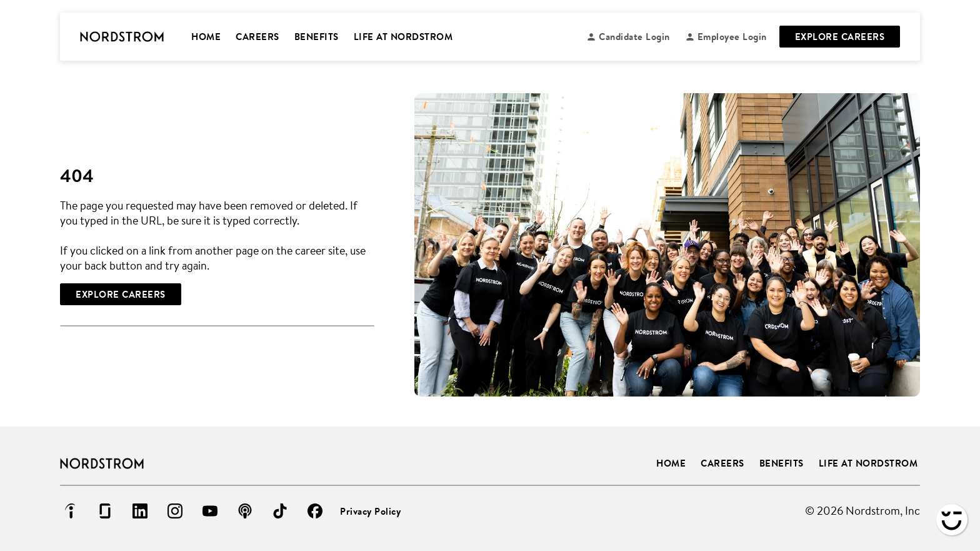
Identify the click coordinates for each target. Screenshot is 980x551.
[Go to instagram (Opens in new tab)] (175, 511)
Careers (722, 463)
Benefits (782, 463)
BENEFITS (317, 37)
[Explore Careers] (121, 294)
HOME (206, 37)
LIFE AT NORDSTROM (403, 37)
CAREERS (257, 37)
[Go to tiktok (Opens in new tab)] (280, 511)
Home (671, 463)
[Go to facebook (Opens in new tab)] (315, 511)
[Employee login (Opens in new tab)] (726, 37)
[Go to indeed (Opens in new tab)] (70, 511)
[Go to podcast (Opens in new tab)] (245, 511)
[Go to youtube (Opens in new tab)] (210, 511)
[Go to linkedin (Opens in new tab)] (140, 511)
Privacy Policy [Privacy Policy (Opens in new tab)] (370, 511)
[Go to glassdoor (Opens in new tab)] (105, 511)
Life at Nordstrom (868, 463)
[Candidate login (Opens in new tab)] (628, 37)
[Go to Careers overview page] (122, 37)
